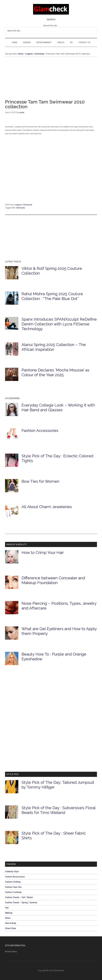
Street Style (11, 928)
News (8, 918)
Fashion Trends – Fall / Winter (19, 897)
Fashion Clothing (13, 882)
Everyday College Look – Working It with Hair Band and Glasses (58, 407)
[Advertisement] (51, 81)
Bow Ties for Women (40, 481)
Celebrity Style (12, 872)
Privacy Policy (11, 952)
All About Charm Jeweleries (47, 507)
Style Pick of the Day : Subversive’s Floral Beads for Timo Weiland (59, 810)
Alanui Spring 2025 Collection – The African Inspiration (54, 347)
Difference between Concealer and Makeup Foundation (53, 580)
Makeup (9, 913)
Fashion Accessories (40, 431)
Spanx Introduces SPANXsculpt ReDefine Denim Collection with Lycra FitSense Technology (59, 324)
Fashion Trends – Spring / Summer (21, 903)
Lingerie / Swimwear (24, 205)
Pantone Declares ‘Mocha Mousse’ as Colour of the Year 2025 (55, 372)
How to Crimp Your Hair (43, 553)
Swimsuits (21, 208)
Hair (7, 908)
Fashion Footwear (13, 892)
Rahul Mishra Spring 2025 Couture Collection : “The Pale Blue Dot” (52, 296)
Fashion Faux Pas (13, 887)
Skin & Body (11, 923)
